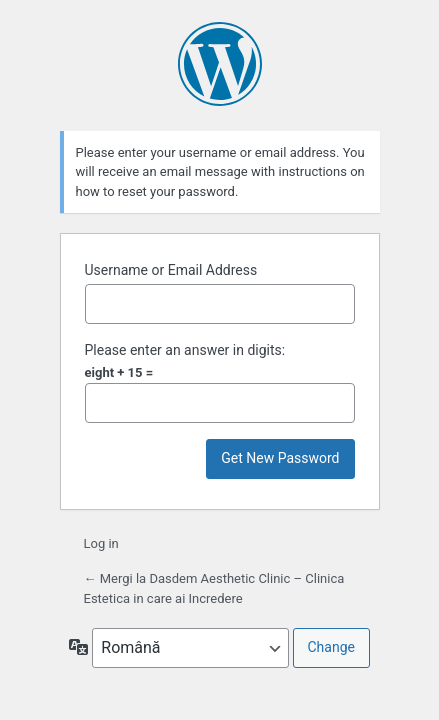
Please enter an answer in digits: (185, 350)
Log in (101, 543)
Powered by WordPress (220, 64)
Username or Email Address (171, 270)
